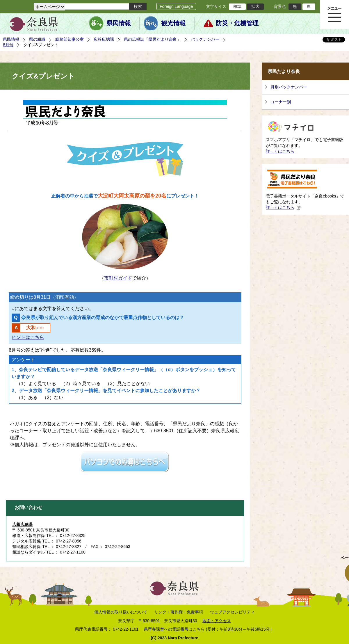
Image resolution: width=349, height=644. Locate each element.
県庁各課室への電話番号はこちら (174, 629)
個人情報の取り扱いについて (121, 612)
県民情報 (119, 23)
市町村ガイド (118, 278)
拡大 (255, 6)
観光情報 (173, 23)
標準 (237, 6)
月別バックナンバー (289, 87)
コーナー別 (281, 102)
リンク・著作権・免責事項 (179, 612)
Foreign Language (176, 6)
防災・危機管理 (237, 23)
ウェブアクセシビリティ (232, 612)
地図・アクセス (217, 621)
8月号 (8, 45)
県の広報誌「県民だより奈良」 (152, 39)
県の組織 (37, 39)
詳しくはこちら (280, 151)
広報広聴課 (104, 39)
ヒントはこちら (28, 337)
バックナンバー (205, 39)
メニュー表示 (334, 15)
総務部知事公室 (70, 39)
